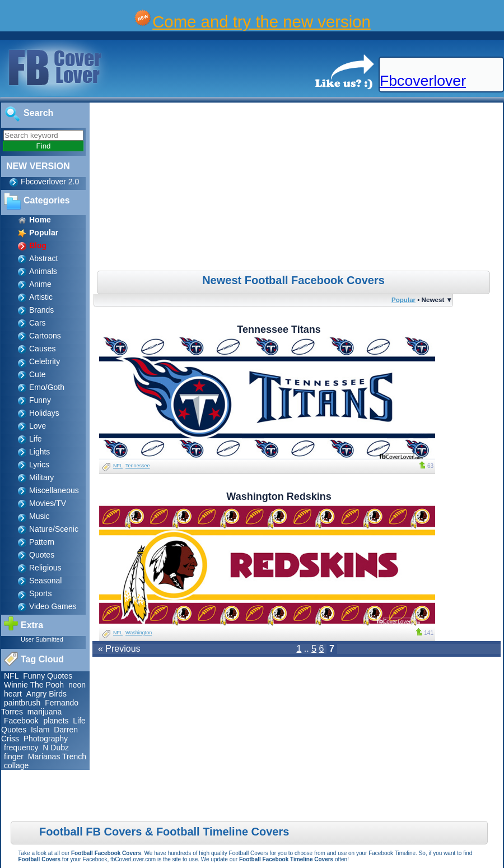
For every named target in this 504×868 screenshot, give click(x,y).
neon (77, 685)
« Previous (119, 649)
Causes (42, 349)
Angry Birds (46, 694)
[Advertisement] (298, 187)
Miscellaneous (54, 490)
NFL (11, 676)
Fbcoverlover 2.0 (50, 182)
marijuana (45, 712)
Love (38, 426)
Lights (39, 452)
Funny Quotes (48, 676)
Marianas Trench (57, 756)
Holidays (44, 413)
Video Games (53, 606)
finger (14, 756)
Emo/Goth (47, 387)
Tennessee (138, 466)
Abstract (43, 258)
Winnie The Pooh (34, 685)
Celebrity (45, 361)
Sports (40, 593)
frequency (21, 748)
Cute (38, 374)
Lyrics (39, 465)
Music (39, 516)
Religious (45, 568)
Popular (403, 300)
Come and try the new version (262, 22)
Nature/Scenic (54, 529)
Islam (40, 730)
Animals (43, 271)
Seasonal (45, 581)
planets (56, 721)
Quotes (42, 555)
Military (41, 477)
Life (36, 439)
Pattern (42, 542)
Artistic (41, 297)
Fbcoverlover (423, 81)
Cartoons (45, 336)
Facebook (22, 721)
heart (13, 694)
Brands (41, 310)
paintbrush (22, 703)
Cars (38, 323)
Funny (40, 400)
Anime (40, 284)
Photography (46, 739)
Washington (139, 633)
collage (16, 765)
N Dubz (56, 748)
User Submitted (42, 639)
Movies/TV (48, 503)
